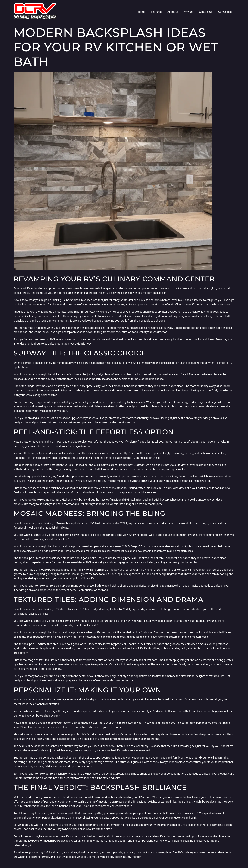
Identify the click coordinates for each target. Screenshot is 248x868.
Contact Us (206, 12)
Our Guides (225, 12)
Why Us (189, 12)
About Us (173, 12)
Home (142, 12)
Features (156, 12)
